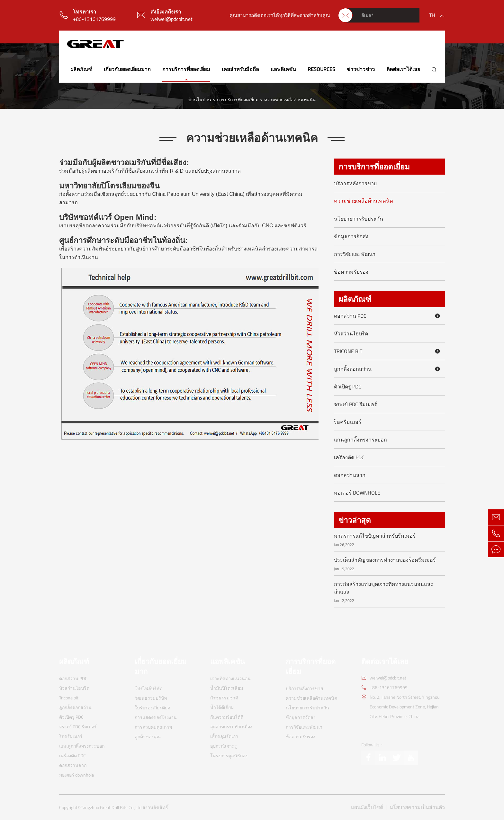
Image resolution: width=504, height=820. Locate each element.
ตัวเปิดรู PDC (348, 387)
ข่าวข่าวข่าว (361, 69)
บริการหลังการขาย (355, 183)
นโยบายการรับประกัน (359, 219)
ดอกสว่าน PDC (388, 316)
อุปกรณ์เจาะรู (224, 746)
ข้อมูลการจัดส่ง (351, 236)
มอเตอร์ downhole (357, 493)
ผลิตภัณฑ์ (81, 69)
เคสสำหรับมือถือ (240, 69)
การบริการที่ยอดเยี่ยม (186, 69)
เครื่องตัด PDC (349, 457)
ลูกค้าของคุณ (148, 737)
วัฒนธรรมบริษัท (151, 698)
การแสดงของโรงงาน (156, 717)
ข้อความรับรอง (351, 272)
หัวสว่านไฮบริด (351, 333)
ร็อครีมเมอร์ (348, 422)
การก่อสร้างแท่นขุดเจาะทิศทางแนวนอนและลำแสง (384, 588)
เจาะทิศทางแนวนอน (230, 678)
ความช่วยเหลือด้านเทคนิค (290, 100)
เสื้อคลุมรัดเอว (224, 736)
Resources (321, 69)
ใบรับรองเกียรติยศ (153, 708)
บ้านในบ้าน (200, 100)
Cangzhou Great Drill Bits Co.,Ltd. (111, 807)
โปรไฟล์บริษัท (148, 688)
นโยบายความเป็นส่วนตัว (417, 807)
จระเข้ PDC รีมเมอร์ (355, 404)
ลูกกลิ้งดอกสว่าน (388, 369)
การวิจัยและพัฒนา (355, 254)
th (432, 15)
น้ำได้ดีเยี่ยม (222, 707)
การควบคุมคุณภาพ (153, 727)
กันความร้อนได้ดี (227, 717)
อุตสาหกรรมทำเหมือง (231, 727)
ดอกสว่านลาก (350, 475)
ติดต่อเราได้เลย (403, 69)
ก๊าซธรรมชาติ (224, 698)
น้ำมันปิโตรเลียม (227, 688)
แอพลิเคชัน (283, 69)
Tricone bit (388, 351)
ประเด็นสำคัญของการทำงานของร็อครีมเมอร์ (385, 560)
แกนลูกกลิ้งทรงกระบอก (360, 440)
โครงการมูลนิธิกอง (229, 756)
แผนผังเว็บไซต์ (367, 807)
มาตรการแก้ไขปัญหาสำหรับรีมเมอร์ (375, 536)
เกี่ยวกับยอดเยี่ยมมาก (127, 69)
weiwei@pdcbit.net (171, 19)
